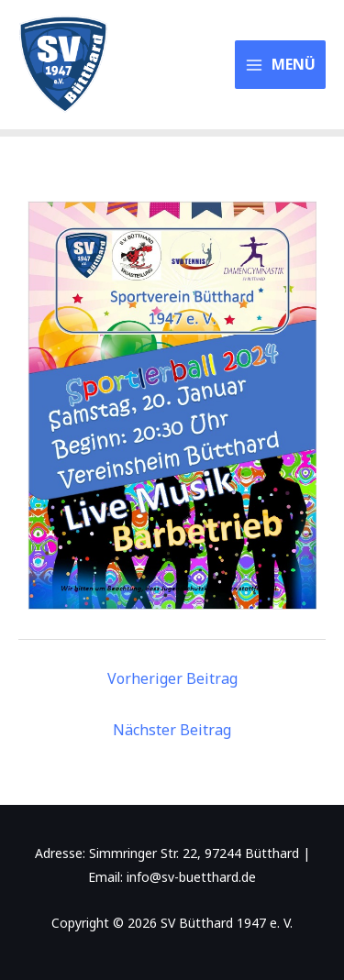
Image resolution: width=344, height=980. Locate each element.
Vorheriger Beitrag (172, 678)
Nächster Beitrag (172, 730)
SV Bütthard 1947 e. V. (165, 65)
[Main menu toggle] (281, 64)
